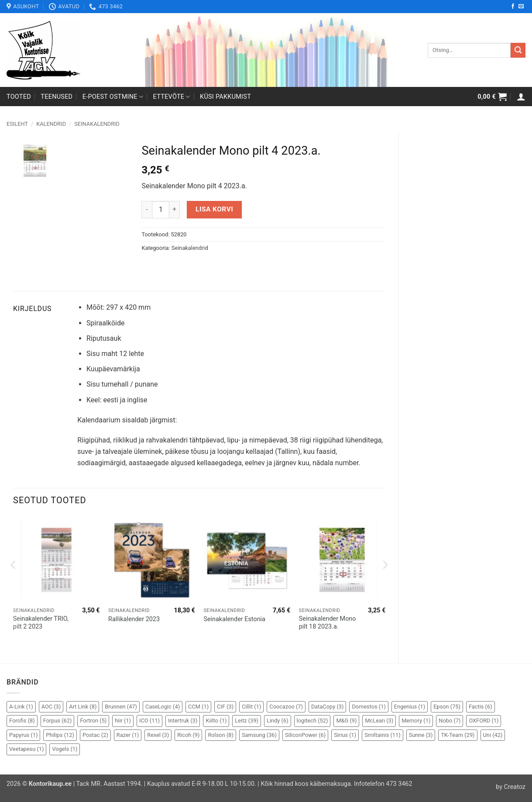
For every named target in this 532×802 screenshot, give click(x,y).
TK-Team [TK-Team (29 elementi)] (458, 735)
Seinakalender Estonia (234, 619)
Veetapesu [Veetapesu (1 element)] (26, 749)
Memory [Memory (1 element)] (416, 721)
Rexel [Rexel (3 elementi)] (158, 735)
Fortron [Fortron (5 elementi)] (93, 721)
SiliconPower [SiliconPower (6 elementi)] (305, 735)
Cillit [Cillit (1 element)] (251, 707)
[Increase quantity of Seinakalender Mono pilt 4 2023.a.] (175, 210)
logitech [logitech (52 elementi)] (312, 721)
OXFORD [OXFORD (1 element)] (484, 721)
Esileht (17, 124)
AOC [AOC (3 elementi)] (51, 707)
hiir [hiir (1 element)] (123, 721)
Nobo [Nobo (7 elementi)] (450, 721)
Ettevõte (172, 97)
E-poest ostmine (113, 97)
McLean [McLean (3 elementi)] (379, 721)
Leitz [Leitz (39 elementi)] (247, 721)
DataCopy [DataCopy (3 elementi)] (328, 707)
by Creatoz (511, 787)
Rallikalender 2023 (134, 619)
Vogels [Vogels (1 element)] (65, 749)
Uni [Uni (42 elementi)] (493, 735)
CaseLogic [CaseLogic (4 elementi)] (163, 707)
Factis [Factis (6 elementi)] (481, 707)
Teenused (57, 97)
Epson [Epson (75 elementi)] (447, 707)
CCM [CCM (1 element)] (198, 707)
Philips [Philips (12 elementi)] (60, 735)
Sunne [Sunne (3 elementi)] (421, 735)
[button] (492, 97)
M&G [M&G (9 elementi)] (346, 721)
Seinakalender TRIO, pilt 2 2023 (41, 623)
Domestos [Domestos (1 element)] (369, 707)
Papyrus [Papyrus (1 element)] (23, 735)
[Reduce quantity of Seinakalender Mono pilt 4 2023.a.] (147, 210)
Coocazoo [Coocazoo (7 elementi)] (286, 707)
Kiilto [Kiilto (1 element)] (216, 721)
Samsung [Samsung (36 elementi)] (259, 735)
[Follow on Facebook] (513, 7)
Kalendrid (51, 124)
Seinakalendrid (97, 124)
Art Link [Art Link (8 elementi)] (83, 707)
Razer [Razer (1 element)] (128, 735)
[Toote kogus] (161, 210)
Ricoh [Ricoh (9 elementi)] (188, 735)
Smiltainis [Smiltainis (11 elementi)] (383, 735)
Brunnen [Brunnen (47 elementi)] (121, 707)
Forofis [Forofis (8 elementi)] (22, 721)
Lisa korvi (214, 209)
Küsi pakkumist (225, 97)
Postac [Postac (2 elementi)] (95, 735)
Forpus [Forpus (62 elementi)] (58, 721)
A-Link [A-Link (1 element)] (21, 707)
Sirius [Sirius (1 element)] (345, 735)
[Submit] (518, 50)
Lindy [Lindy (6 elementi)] (278, 721)
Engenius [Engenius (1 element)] (410, 707)
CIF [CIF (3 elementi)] (225, 707)
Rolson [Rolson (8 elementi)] (220, 735)
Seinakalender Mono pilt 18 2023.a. (328, 623)
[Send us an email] (521, 7)
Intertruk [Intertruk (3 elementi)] (183, 721)
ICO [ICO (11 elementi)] (149, 721)
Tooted (19, 97)
